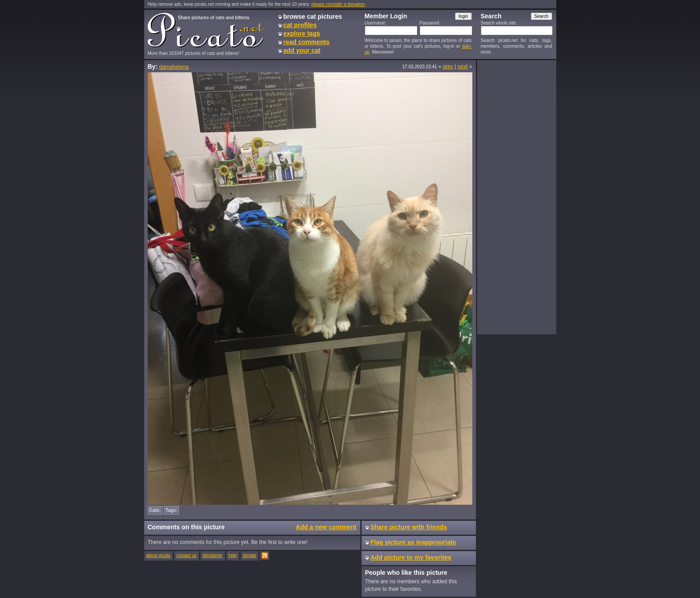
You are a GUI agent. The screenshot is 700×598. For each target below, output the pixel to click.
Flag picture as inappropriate (413, 542)
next (463, 66)
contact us (187, 555)
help (233, 555)
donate (250, 555)
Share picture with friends (409, 527)
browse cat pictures (313, 17)
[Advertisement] (517, 197)
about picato (159, 555)
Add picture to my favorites (411, 557)
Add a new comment (326, 527)
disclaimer (213, 555)
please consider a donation (338, 4)
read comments (306, 42)
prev (448, 66)
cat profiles (300, 25)
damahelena (174, 67)
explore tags (302, 33)
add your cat (302, 50)
